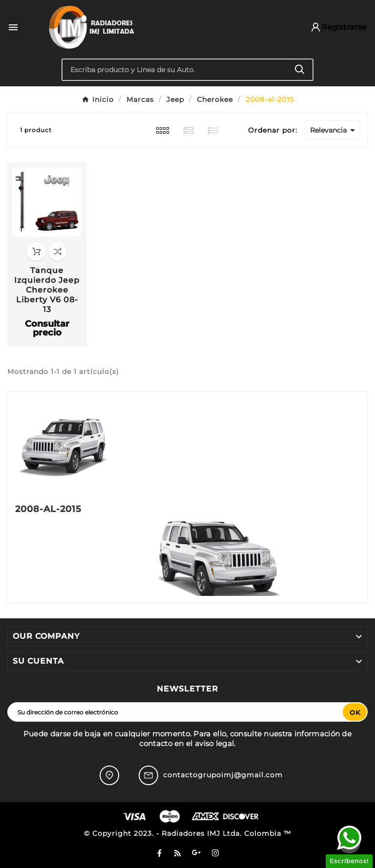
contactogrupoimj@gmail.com (223, 775)
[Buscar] (175, 70)
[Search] (300, 69)
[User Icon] (334, 27)
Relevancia (334, 130)
